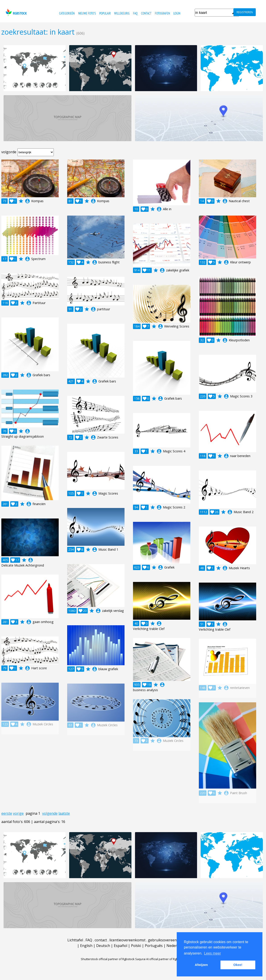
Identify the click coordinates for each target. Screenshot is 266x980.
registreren (245, 12)
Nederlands (176, 946)
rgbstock (16, 12)
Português (154, 946)
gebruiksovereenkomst (168, 940)
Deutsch (103, 946)
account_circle (27, 201)
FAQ (135, 13)
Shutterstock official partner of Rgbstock (108, 959)
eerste (7, 813)
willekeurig (122, 13)
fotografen (162, 13)
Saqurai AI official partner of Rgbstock (160, 959)
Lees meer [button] (212, 953)
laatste (64, 813)
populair (105, 13)
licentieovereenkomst (127, 940)
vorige (18, 813)
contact (146, 13)
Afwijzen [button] (201, 965)
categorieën (67, 13)
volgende (50, 813)
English (86, 946)
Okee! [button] (238, 965)
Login (177, 13)
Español (121, 946)
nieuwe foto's (87, 13)
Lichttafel (75, 940)
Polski (136, 946)
